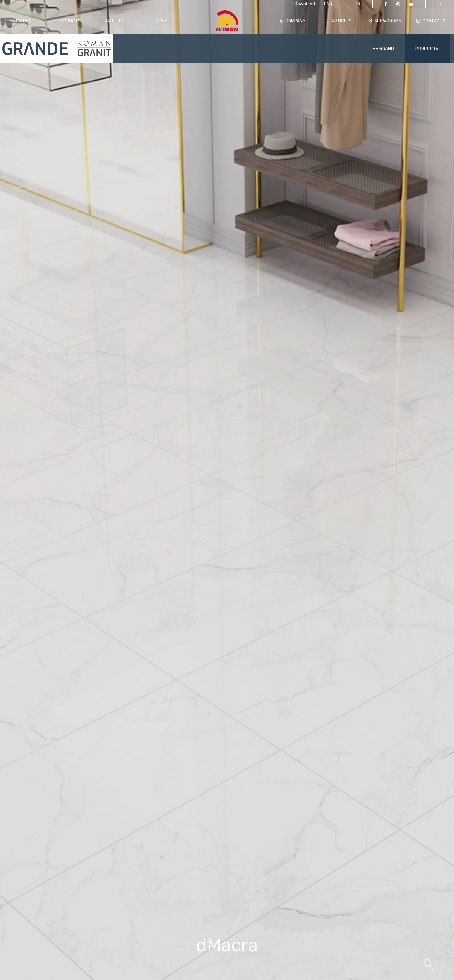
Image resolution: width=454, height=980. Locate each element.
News (162, 21)
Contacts (431, 21)
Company (293, 21)
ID (358, 4)
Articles (339, 21)
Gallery (116, 21)
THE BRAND (382, 49)
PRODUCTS (427, 49)
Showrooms (385, 21)
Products (69, 21)
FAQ (328, 4)
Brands (23, 21)
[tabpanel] (227, 490)
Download (305, 4)
